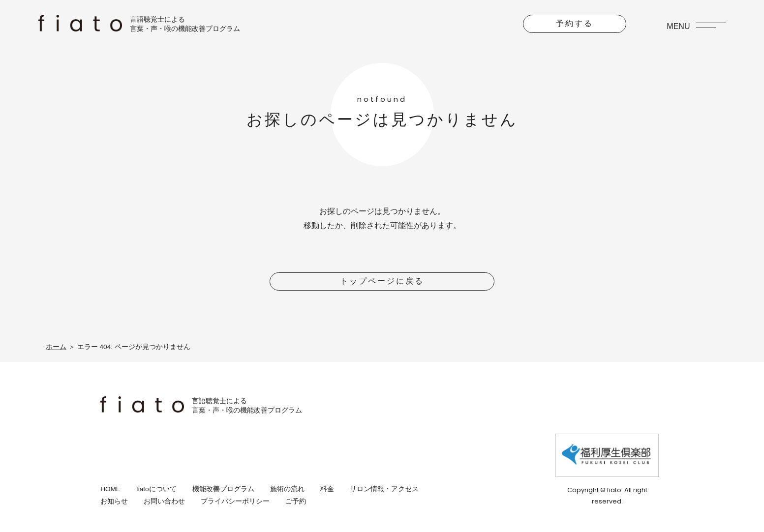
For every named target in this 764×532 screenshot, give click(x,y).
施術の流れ (287, 489)
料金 (327, 489)
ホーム (56, 347)
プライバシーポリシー (235, 501)
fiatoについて (156, 489)
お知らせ (114, 501)
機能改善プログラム (223, 489)
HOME (110, 489)
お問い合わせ (164, 501)
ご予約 (296, 501)
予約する (575, 23)
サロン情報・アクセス (384, 489)
